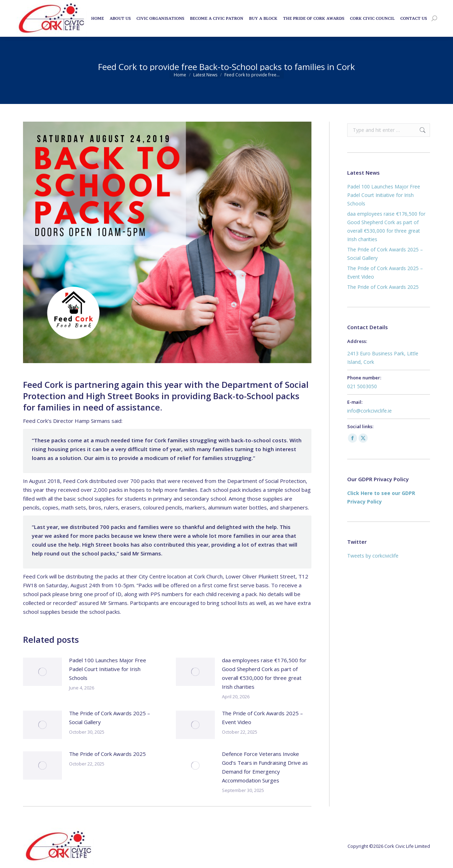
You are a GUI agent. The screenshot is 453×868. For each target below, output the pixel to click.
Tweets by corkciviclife (373, 556)
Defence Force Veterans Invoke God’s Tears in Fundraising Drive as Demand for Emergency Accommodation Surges (265, 767)
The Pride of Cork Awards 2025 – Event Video (262, 718)
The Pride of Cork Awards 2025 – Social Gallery (110, 718)
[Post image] (42, 672)
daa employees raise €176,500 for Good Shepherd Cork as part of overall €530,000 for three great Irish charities (264, 673)
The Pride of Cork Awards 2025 (107, 754)
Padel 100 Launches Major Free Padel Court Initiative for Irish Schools (108, 669)
